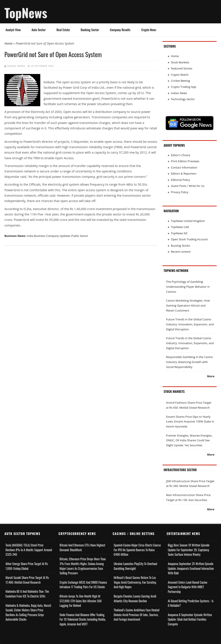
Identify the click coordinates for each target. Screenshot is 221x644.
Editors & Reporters (184, 173)
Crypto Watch (180, 75)
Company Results (120, 30)
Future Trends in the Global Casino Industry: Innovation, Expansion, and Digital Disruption (190, 324)
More (211, 376)
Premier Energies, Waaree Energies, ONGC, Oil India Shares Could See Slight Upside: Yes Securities (189, 440)
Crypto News (149, 30)
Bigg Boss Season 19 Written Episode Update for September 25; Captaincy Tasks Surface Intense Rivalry (189, 550)
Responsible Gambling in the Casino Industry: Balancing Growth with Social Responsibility (189, 362)
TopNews (26, 13)
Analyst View (13, 30)
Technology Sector (183, 99)
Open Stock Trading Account (189, 239)
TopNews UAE (180, 227)
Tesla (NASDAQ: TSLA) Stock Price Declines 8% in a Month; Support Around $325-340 (29, 550)
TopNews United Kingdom (188, 221)
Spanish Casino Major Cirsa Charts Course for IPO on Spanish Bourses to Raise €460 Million (137, 550)
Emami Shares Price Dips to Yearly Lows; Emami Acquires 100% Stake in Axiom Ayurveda (190, 422)
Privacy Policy (180, 192)
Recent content (181, 252)
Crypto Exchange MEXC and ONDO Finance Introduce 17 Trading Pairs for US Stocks (83, 585)
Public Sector (80, 236)
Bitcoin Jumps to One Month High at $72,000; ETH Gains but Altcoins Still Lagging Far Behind (81, 601)
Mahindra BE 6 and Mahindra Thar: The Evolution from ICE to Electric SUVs (27, 594)
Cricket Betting (180, 81)
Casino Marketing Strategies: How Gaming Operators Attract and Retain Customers (188, 305)
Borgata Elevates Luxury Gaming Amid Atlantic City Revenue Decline (135, 598)
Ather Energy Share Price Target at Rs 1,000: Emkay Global (27, 566)
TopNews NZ (179, 233)
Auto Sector (39, 30)
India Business (36, 236)
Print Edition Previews (185, 161)
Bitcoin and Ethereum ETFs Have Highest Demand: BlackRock (82, 547)
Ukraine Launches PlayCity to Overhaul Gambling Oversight (135, 566)
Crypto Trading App (183, 87)
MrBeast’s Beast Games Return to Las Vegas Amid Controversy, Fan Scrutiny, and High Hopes (135, 582)
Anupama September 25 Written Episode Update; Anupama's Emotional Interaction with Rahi (191, 568)
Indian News (179, 93)
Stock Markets (180, 62)
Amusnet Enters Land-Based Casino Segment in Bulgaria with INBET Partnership (187, 587)
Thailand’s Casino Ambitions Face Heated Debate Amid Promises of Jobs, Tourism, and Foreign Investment (136, 615)
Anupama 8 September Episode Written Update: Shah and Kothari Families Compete (190, 619)
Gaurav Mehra (16, 66)
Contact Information (184, 167)
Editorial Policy (180, 180)
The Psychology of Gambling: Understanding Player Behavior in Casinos (188, 287)
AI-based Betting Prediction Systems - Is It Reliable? (191, 603)
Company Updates (58, 236)
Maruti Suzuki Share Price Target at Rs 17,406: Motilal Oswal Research (27, 580)
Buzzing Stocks (180, 246)
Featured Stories (181, 68)
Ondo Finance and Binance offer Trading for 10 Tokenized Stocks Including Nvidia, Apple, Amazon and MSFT (83, 619)
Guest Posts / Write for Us (188, 186)
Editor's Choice (180, 155)
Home (8, 43)
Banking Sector (90, 30)
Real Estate (63, 30)
